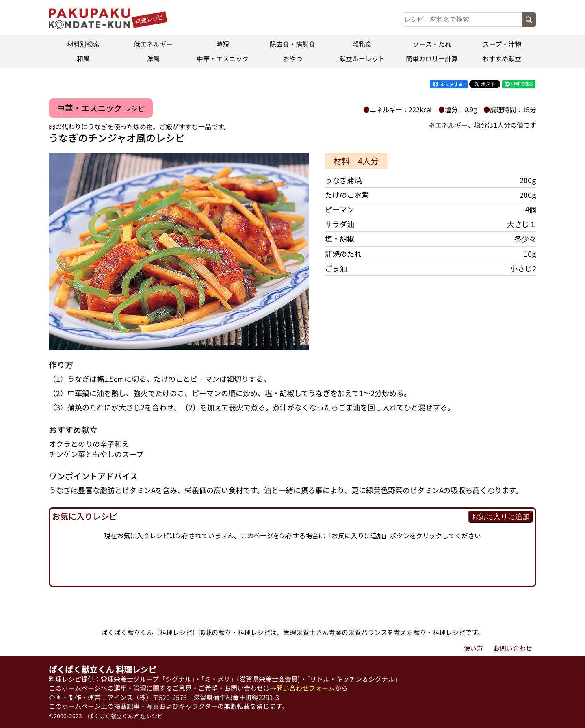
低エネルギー (153, 44)
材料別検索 (83, 44)
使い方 (473, 648)
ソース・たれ (432, 44)
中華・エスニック (223, 58)
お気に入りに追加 (500, 517)
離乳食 (362, 44)
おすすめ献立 (502, 58)
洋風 (153, 58)
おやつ (292, 58)
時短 (223, 44)
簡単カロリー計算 (432, 58)
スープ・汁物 (502, 44)
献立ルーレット (362, 58)
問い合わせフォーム (305, 688)
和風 (83, 58)
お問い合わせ (513, 648)
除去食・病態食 (292, 44)
